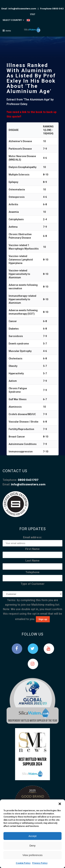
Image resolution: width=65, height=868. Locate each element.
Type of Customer (33, 584)
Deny (32, 846)
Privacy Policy (40, 863)
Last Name (32, 561)
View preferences (33, 855)
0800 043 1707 (28, 480)
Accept (33, 836)
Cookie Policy (23, 863)
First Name (32, 549)
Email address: (33, 537)
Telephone (32, 572)
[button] (60, 804)
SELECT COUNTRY (12, 20)
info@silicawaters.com (22, 9)
